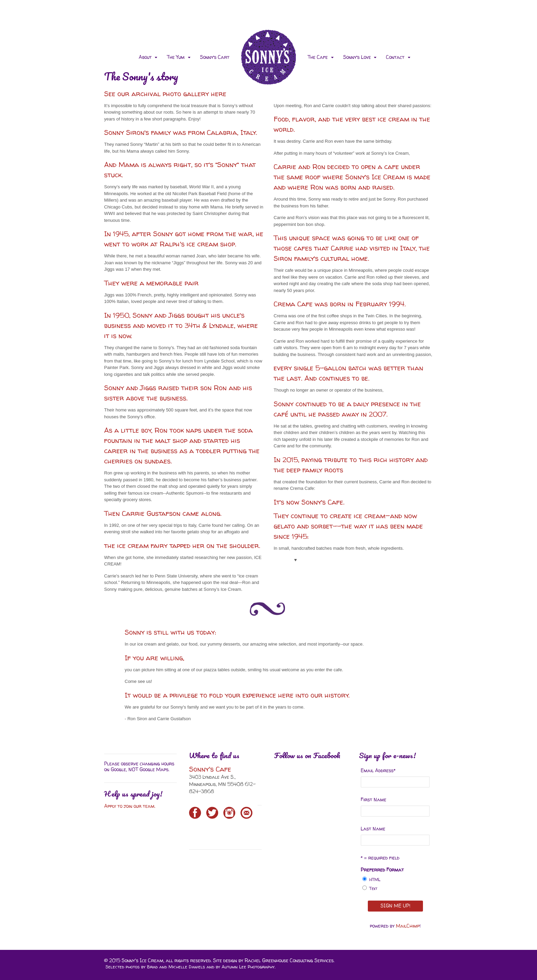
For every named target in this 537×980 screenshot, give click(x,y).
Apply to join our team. (130, 806)
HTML (375, 880)
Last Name (373, 829)
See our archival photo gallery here (165, 94)
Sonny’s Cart (215, 57)
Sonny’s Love (357, 57)
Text (373, 888)
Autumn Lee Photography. (248, 967)
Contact (395, 57)
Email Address (378, 770)
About (145, 57)
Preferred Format (382, 870)
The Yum (176, 57)
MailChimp (408, 926)
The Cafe (318, 57)
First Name (373, 799)
